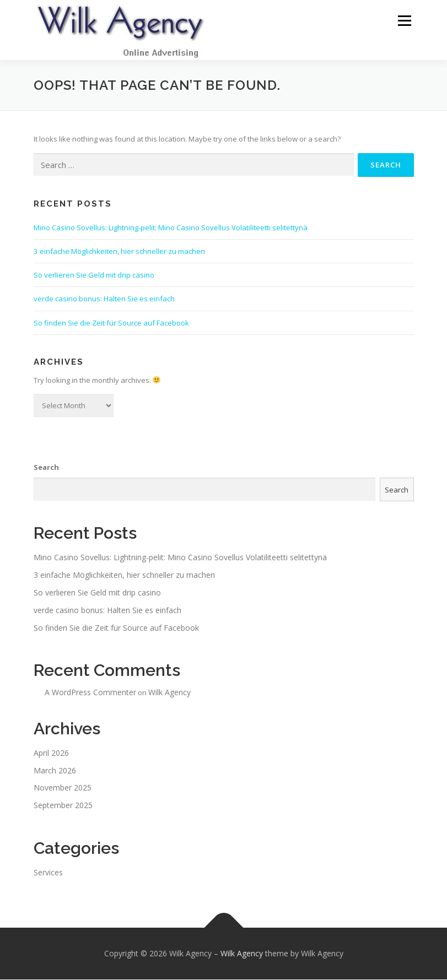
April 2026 (51, 753)
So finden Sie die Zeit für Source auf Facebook (111, 323)
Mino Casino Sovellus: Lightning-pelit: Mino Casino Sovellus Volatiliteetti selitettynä (171, 228)
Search (46, 468)
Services (48, 873)
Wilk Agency (169, 693)
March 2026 (55, 771)
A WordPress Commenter (90, 693)
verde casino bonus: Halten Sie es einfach (104, 300)
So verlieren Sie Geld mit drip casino (94, 275)
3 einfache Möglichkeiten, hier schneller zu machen (119, 252)
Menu (404, 20)
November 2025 (63, 789)
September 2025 (63, 806)
